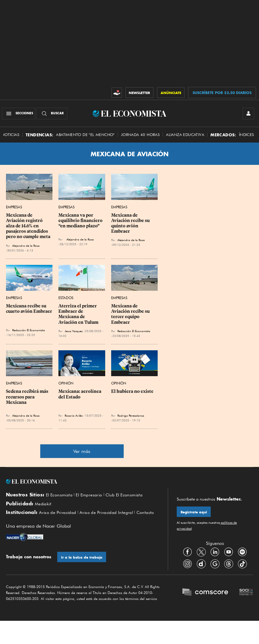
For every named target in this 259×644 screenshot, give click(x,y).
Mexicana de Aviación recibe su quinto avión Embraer (131, 226)
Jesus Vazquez (74, 334)
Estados (66, 301)
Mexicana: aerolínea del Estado (80, 397)
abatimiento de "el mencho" (85, 138)
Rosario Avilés (74, 418)
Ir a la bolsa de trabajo (83, 570)
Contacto (15, 524)
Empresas (14, 210)
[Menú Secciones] (20, 115)
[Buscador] (53, 115)
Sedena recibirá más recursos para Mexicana (28, 400)
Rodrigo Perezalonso (131, 418)
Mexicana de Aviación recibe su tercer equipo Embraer (131, 317)
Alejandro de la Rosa (26, 248)
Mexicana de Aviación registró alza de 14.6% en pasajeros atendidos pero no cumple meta (28, 229)
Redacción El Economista (29, 333)
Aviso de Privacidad (60, 518)
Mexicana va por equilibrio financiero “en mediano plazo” (81, 223)
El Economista (61, 498)
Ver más (82, 454)
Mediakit (44, 508)
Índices (247, 138)
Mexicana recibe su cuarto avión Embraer (29, 312)
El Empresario (93, 498)
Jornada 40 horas (140, 138)
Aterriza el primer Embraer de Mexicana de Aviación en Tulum (78, 317)
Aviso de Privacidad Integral (113, 518)
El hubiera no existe (132, 394)
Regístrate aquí (195, 515)
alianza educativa (185, 138)
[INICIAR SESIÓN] (247, 115)
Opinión (66, 386)
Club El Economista (131, 498)
